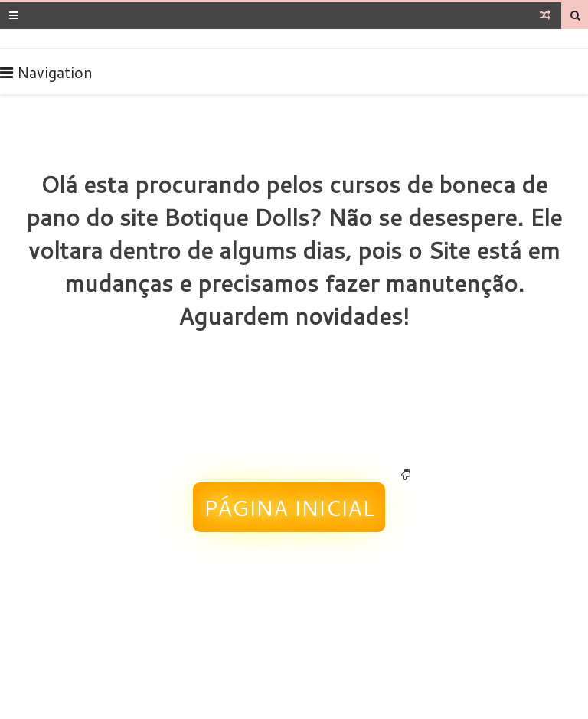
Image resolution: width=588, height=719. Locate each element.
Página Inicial (289, 508)
